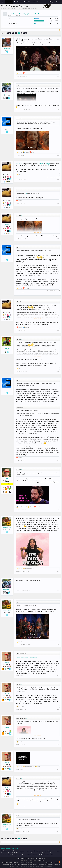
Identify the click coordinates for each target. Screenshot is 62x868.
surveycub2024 (7, 528)
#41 (58, 76)
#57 (58, 745)
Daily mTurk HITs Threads (14, 8)
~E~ (7, 128)
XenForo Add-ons (7, 862)
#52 (58, 572)
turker (28, 8)
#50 (58, 461)
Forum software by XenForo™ (31, 858)
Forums (9, 2)
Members (17, 2)
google (48, 164)
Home (3, 2)
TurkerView (36, 2)
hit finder (40, 164)
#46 (58, 238)
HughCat (7, 348)
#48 (58, 330)
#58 (58, 770)
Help (53, 862)
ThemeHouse (41, 860)
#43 (58, 155)
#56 (58, 709)
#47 (58, 293)
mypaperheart (7, 94)
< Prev (9, 33)
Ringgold (7, 48)
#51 (58, 510)
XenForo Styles (16, 862)
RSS (59, 862)
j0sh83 (7, 663)
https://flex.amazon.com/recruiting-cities (27, 657)
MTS (26, 193)
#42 (58, 110)
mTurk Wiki (26, 2)
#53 (58, 590)
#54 (58, 645)
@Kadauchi (19, 164)
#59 (58, 807)
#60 (58, 832)
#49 (58, 371)
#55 (58, 676)
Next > (25, 33)
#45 (58, 204)
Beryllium (47, 862)
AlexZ (7, 478)
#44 (58, 179)
